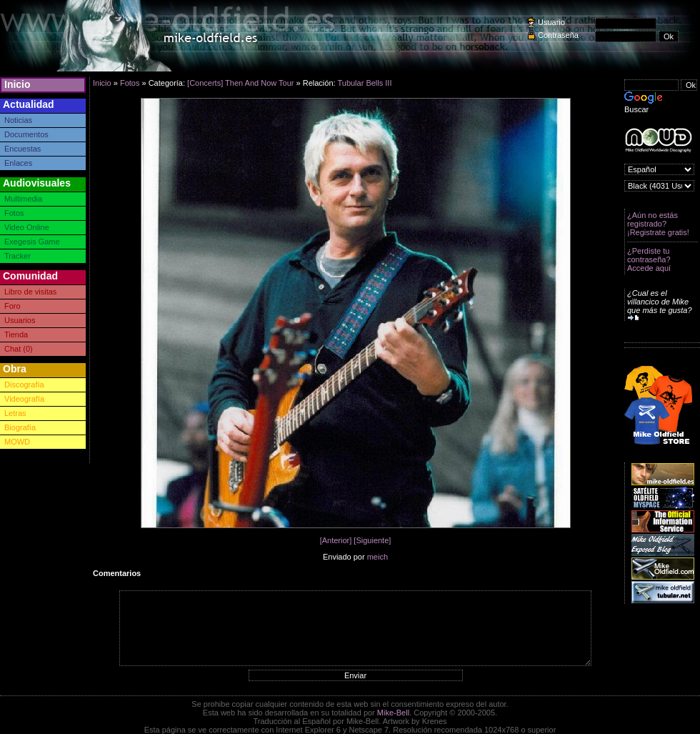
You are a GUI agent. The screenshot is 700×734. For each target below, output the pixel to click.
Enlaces (18, 163)
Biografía (20, 427)
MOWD (17, 442)
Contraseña (558, 35)
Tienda (16, 334)
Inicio (17, 84)
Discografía (24, 385)
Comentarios (117, 573)
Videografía (24, 399)
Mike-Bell (393, 713)
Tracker (17, 256)
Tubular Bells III (364, 83)
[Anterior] (336, 540)
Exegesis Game (32, 242)
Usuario (551, 22)
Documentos (26, 134)
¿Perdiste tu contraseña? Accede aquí (649, 259)
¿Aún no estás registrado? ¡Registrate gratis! (658, 224)
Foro (12, 306)
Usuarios (20, 320)
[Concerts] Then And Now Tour (240, 83)
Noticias (18, 120)
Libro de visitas (30, 292)
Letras (15, 413)
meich (377, 557)
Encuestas (22, 149)
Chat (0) (19, 349)
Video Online (27, 227)
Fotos (14, 213)
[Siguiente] (372, 540)
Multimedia (23, 199)
